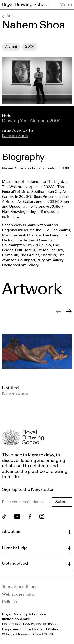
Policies (9, 602)
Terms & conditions (20, 587)
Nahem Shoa (15, 136)
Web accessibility (18, 595)
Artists (12, 16)
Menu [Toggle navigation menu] (66, 5)
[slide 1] (37, 361)
